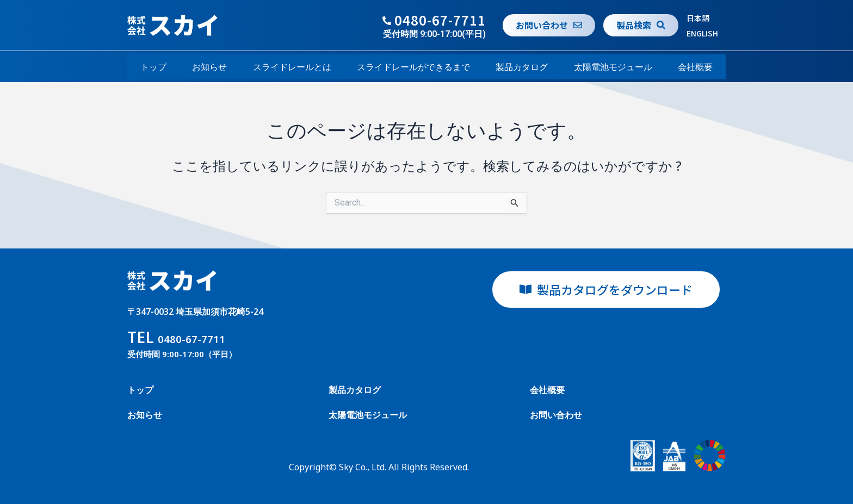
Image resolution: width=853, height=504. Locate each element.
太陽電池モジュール (613, 67)
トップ (153, 67)
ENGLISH (702, 33)
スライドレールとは (292, 67)
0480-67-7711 (440, 20)
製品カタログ (522, 67)
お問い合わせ (556, 415)
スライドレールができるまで (413, 67)
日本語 (698, 18)
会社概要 (695, 67)
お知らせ (209, 67)
